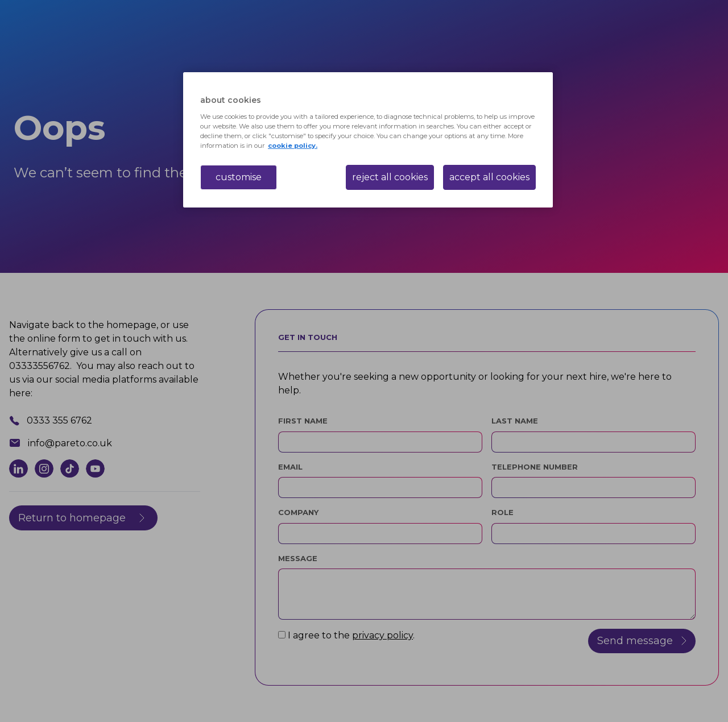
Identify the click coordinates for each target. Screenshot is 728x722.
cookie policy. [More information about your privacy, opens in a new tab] (293, 146)
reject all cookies (390, 177)
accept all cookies (489, 177)
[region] (368, 140)
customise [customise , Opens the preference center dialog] (239, 177)
